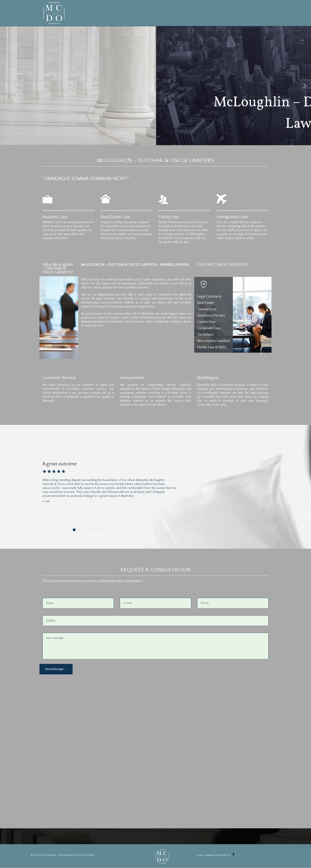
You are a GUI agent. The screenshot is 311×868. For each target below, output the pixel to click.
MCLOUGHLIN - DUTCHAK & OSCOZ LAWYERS (67, 855)
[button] (6, 86)
